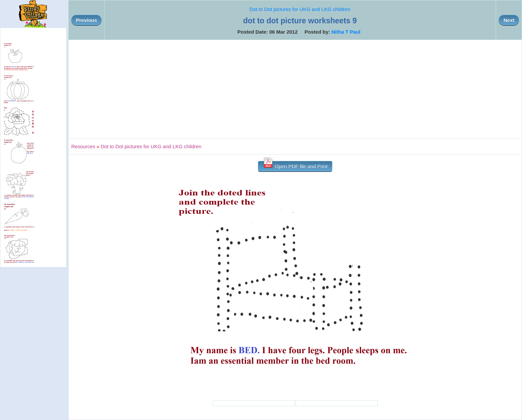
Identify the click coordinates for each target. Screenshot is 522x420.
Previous (86, 20)
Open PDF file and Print (295, 165)
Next (509, 20)
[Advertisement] (295, 89)
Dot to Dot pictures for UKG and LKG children (300, 9)
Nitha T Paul (346, 32)
